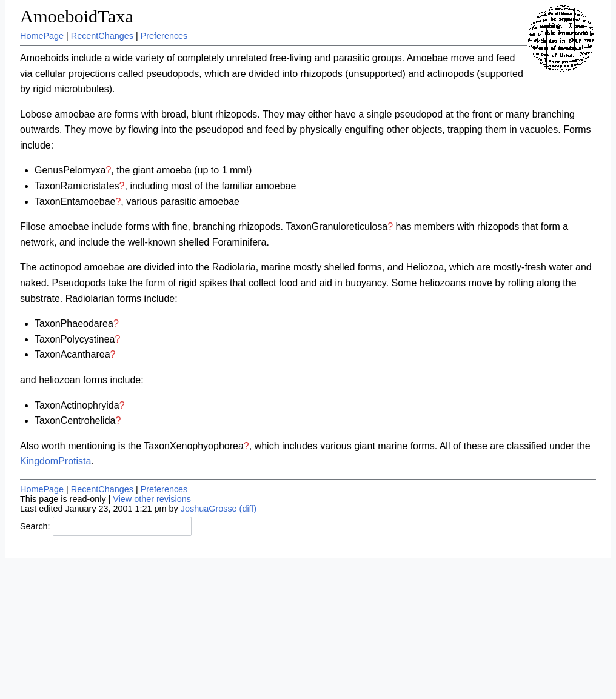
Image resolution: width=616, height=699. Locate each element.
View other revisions (152, 499)
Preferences (164, 36)
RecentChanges (102, 36)
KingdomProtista (55, 461)
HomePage (42, 36)
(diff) (248, 509)
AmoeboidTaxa (77, 16)
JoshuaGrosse (209, 509)
